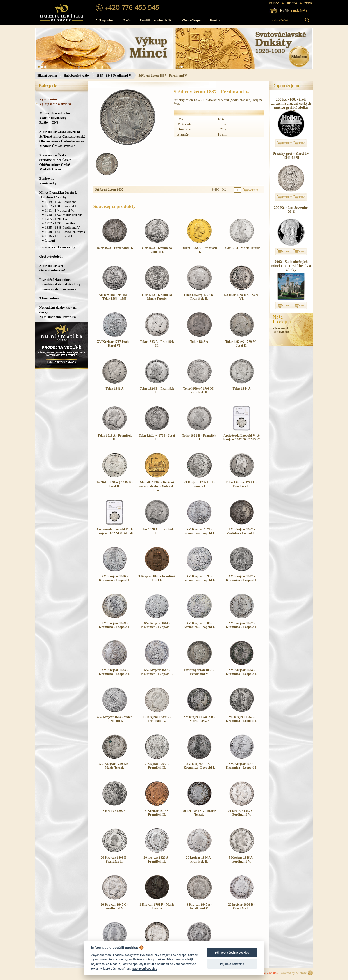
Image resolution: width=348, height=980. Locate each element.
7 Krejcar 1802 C (115, 811)
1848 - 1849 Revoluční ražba (65, 232)
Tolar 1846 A (199, 342)
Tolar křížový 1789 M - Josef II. (242, 344)
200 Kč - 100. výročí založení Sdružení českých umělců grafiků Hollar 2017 (291, 105)
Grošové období (51, 256)
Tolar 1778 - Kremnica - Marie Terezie (157, 297)
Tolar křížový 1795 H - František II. (242, 484)
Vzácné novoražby (53, 118)
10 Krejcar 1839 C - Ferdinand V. (157, 719)
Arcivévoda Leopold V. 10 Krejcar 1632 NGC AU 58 (115, 531)
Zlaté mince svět (51, 266)
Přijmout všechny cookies (232, 953)
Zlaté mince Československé (60, 132)
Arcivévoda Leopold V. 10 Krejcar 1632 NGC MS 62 (241, 437)
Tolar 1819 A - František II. (115, 437)
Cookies (272, 973)
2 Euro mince (49, 298)
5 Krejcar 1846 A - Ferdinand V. (241, 859)
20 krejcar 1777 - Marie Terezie (199, 813)
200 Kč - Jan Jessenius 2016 (291, 210)
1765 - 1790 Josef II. (59, 219)
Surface (301, 973)
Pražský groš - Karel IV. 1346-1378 (291, 155)
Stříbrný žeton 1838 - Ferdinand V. (199, 672)
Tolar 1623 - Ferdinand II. (115, 248)
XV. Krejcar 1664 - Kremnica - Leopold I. (157, 625)
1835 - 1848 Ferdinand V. (114, 76)
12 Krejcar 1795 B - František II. (157, 766)
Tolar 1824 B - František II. (157, 390)
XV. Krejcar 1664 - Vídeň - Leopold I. (114, 719)
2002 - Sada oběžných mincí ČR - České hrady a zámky (291, 266)
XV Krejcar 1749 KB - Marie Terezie (114, 766)
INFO (302, 143)
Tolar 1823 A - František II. (157, 344)
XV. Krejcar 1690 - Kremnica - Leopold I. (199, 578)
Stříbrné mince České (55, 160)
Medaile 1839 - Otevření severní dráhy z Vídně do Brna (157, 486)
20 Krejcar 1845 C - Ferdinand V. (115, 906)
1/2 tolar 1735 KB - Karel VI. (242, 297)
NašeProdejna (282, 320)
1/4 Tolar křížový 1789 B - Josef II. (115, 484)
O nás (127, 20)
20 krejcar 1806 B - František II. (242, 906)
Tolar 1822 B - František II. (199, 437)
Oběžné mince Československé (62, 141)
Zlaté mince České (53, 155)
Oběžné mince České (55, 164)
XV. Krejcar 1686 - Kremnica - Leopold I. (115, 578)
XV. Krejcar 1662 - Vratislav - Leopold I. (242, 531)
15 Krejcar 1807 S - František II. (157, 813)
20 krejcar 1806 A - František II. (199, 859)
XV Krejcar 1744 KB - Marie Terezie (199, 719)
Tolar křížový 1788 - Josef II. (157, 437)
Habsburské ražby (76, 76)
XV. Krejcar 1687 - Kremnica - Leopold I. (242, 578)
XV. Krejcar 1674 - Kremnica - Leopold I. (242, 672)
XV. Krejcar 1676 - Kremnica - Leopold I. (199, 766)
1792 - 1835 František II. (62, 223)
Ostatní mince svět (53, 270)
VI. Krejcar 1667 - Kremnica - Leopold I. (242, 719)
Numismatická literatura (58, 317)
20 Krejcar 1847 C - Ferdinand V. (242, 813)
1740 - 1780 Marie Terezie (63, 215)
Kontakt (216, 20)
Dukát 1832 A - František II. (199, 250)
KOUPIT (287, 143)
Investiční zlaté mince (55, 280)
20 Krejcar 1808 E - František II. (114, 859)
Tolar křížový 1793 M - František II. (199, 390)
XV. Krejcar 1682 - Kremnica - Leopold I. (157, 672)
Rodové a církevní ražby (57, 247)
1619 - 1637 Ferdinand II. (63, 202)
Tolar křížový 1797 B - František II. (199, 297)
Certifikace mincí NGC (156, 20)
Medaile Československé (57, 146)
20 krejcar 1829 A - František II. (157, 859)
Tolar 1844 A (242, 389)
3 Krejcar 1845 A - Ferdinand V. (199, 906)
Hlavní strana (47, 76)
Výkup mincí (105, 20)
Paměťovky (48, 183)
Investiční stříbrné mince (58, 289)
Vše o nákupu (191, 20)
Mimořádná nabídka (55, 113)
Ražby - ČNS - (50, 122)
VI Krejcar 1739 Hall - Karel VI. (199, 484)
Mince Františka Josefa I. (58, 192)
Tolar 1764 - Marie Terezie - (242, 250)
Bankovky (47, 178)
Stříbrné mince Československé (62, 136)
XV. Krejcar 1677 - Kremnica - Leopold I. (199, 531)
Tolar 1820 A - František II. (157, 531)
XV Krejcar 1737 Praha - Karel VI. (115, 344)
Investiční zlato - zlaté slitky (60, 284)
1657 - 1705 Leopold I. (61, 206)
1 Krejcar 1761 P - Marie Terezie (157, 906)
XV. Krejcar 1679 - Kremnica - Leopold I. (115, 625)
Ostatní (50, 240)
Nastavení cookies (145, 968)
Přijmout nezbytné (232, 964)
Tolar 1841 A (115, 389)
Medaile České (50, 169)
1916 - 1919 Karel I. (59, 236)
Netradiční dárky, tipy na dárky (58, 310)
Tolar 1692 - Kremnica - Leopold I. (157, 250)
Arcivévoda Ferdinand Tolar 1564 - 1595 (115, 297)
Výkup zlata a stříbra (55, 104)
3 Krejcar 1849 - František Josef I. (157, 578)
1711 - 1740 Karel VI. (60, 210)
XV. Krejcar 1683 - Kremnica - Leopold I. (115, 672)
